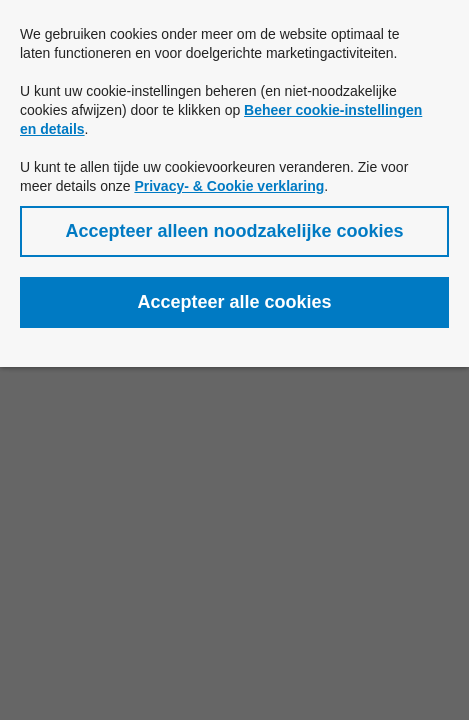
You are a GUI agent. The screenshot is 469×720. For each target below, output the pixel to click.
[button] (234, 231)
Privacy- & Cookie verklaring (229, 186)
